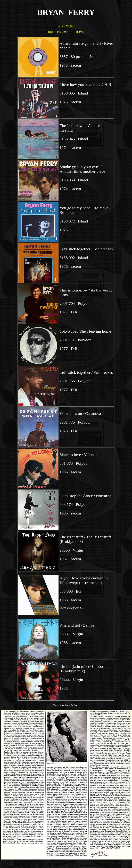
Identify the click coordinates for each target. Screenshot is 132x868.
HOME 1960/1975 (58, 32)
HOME (80, 32)
